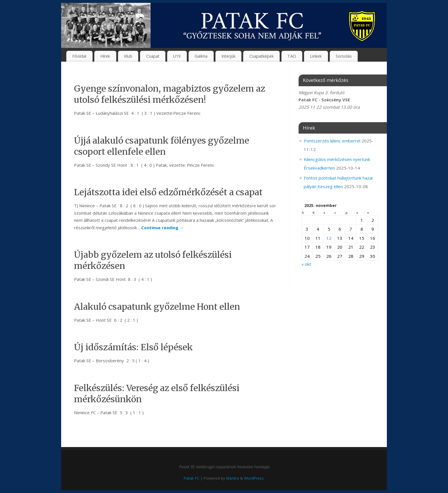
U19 (177, 56)
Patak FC (192, 478)
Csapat (153, 56)
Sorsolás (344, 56)
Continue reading (162, 228)
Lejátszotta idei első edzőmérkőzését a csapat (168, 192)
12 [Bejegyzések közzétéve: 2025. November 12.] (329, 238)
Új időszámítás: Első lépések (133, 347)
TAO (292, 56)
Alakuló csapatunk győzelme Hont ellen (157, 307)
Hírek (105, 56)
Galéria (201, 56)
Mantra (233, 478)
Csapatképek (262, 56)
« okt (306, 264)
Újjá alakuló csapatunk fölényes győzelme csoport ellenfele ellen (162, 146)
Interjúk (228, 56)
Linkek (316, 56)
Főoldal (79, 56)
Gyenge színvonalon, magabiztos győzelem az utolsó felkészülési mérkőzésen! (170, 94)
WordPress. (254, 478)
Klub (128, 56)
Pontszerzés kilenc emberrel (332, 141)
